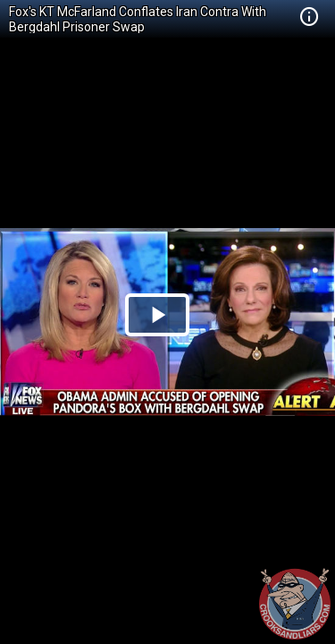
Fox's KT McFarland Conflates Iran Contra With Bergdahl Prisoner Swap (138, 19)
